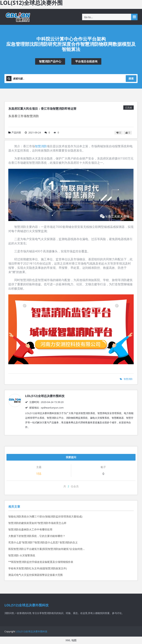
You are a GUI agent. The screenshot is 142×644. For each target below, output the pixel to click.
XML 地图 (71, 640)
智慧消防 (41, 146)
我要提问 (71, 457)
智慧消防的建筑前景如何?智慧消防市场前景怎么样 (37, 523)
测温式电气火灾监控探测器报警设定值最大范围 (35, 575)
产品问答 (15, 132)
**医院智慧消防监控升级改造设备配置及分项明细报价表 (41, 562)
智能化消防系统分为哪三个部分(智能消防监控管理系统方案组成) (45, 516)
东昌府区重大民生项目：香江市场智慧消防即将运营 (42, 109)
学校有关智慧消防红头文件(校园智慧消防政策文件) (38, 568)
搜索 (131, 78)
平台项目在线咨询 (86, 61)
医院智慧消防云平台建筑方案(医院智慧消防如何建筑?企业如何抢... (47, 549)
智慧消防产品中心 (50, 61)
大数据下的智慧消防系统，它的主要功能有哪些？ (37, 536)
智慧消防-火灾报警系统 (22, 555)
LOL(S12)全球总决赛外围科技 (32, 631)
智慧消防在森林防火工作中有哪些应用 (30, 529)
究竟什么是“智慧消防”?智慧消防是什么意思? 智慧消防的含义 (43, 542)
